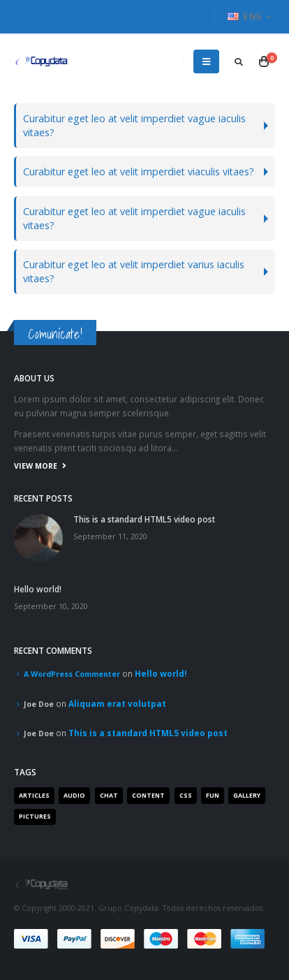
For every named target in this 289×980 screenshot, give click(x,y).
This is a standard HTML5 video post (144, 519)
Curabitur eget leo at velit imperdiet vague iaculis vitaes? (134, 125)
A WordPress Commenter (72, 674)
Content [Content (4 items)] (148, 796)
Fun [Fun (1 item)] (213, 796)
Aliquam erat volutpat (117, 703)
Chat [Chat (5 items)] (109, 796)
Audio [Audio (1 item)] (74, 796)
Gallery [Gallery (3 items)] (247, 796)
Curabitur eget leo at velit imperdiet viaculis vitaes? (139, 171)
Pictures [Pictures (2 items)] (35, 817)
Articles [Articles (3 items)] (34, 796)
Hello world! (38, 589)
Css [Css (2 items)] (186, 796)
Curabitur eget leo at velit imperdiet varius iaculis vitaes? (134, 271)
